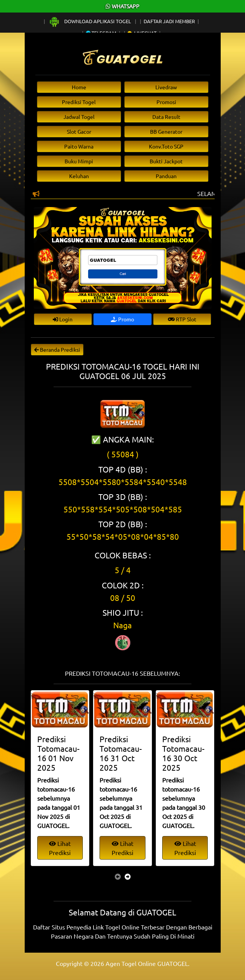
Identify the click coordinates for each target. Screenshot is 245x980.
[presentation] (118, 876)
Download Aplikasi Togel (90, 21)
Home (79, 87)
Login (63, 319)
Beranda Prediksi (57, 349)
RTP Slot (182, 319)
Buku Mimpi (79, 161)
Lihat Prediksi (60, 848)
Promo (122, 319)
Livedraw (166, 87)
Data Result (166, 117)
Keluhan (79, 176)
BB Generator (166, 131)
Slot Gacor (79, 131)
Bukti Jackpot (166, 161)
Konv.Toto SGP (166, 146)
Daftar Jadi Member (169, 21)
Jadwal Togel (79, 117)
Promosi (166, 102)
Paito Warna (79, 146)
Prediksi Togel (79, 102)
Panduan (166, 176)
